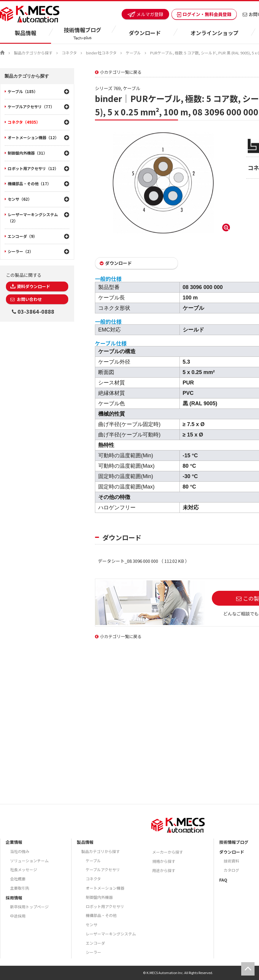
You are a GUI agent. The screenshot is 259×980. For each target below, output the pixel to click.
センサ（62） (20, 199)
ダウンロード (118, 263)
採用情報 (14, 898)
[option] (163, 183)
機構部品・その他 (101, 915)
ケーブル (133, 53)
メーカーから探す (168, 852)
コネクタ (69, 53)
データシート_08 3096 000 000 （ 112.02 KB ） (144, 561)
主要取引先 (20, 888)
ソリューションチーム (29, 861)
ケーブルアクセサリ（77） (31, 107)
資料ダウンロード (34, 286)
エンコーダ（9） (22, 236)
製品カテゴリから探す (33, 53)
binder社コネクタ (101, 53)
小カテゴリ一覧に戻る (121, 72)
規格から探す (164, 861)
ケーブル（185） (23, 91)
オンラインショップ (214, 33)
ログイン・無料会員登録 (204, 14)
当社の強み (20, 851)
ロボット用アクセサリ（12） (33, 168)
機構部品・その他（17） (29, 184)
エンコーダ (95, 943)
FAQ (223, 880)
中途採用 (18, 916)
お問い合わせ (29, 299)
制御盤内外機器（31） (27, 153)
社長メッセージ (24, 870)
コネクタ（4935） (24, 122)
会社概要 (18, 879)
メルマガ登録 (145, 14)
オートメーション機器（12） (33, 138)
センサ (92, 925)
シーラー (93, 952)
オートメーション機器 (105, 888)
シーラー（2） (20, 251)
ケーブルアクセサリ (103, 870)
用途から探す (164, 870)
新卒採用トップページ (29, 907)
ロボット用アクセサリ (105, 906)
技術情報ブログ (234, 842)
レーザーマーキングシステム (111, 934)
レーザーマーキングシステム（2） (33, 218)
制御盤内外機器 (99, 897)
